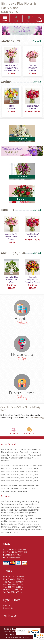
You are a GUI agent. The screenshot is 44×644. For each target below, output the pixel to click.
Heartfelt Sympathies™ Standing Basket (33, 282)
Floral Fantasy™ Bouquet (33, 109)
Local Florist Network (13, 643)
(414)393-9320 (11, 12)
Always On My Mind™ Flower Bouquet (11, 239)
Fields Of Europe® (11, 108)
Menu (8, 21)
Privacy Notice (23, 640)
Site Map (28, 643)
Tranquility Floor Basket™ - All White (11, 282)
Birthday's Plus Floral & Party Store (18, 6)
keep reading (37, 420)
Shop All (38, 41)
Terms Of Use (9, 640)
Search (36, 21)
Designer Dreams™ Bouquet (33, 69)
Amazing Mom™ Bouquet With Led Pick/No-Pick (11, 69)
